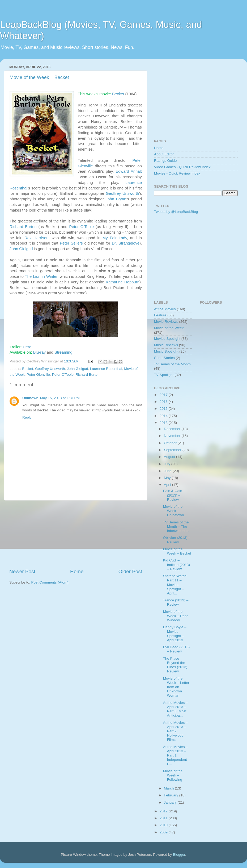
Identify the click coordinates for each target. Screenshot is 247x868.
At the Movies (165, 309)
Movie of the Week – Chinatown (174, 511)
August (170, 457)
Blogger (179, 855)
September (173, 450)
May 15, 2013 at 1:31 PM (60, 398)
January (171, 802)
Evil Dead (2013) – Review (176, 649)
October (171, 443)
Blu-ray (39, 352)
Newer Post (22, 571)
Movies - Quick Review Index (177, 173)
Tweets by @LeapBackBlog (176, 212)
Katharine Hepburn (123, 282)
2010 (164, 825)
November (173, 436)
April (168, 485)
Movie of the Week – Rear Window (176, 616)
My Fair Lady (115, 238)
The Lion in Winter (41, 276)
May (168, 478)
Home (77, 571)
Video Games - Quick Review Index (182, 167)
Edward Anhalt (129, 171)
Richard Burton (23, 227)
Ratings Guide (165, 161)
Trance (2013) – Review (176, 602)
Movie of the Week (169, 328)
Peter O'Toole (63, 375)
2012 (164, 811)
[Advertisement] (76, 534)
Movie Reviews (166, 322)
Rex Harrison (36, 238)
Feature (160, 315)
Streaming (63, 352)
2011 (164, 818)
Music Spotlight (166, 351)
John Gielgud (21, 249)
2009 (164, 832)
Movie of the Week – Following (173, 775)
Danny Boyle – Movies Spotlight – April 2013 (175, 634)
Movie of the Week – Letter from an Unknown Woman (176, 687)
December (173, 429)
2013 (164, 423)
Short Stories (164, 358)
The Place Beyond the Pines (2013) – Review (177, 665)
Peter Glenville (38, 375)
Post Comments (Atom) (50, 582)
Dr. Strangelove (126, 243)
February (172, 795)
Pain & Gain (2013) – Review (173, 495)
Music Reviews (166, 345)
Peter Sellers (71, 243)
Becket (118, 94)
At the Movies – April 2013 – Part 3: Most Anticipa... (175, 709)
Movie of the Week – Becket (39, 77)
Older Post (130, 571)
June (168, 471)
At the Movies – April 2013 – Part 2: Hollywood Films (175, 731)
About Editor (164, 154)
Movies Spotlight (167, 339)
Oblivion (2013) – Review (177, 540)
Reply (27, 417)
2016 (164, 402)
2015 (164, 409)
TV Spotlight (164, 375)
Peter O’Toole (81, 227)
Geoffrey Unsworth (122, 193)
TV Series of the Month (172, 364)
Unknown (30, 398)
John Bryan (116, 199)
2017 (164, 395)
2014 (164, 416)
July (168, 464)
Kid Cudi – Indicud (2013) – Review (176, 565)
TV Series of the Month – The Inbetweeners (176, 526)
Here (27, 347)
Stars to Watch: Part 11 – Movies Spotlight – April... (175, 585)
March (169, 788)
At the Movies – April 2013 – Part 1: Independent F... (175, 755)
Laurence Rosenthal (106, 369)
